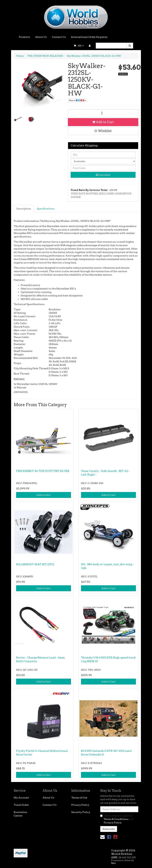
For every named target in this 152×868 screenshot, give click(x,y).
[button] (103, 131)
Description (24, 209)
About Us (41, 37)
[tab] (24, 209)
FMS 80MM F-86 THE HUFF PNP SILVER (43, 471)
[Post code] (103, 168)
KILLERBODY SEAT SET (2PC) (35, 564)
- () (79, 46)
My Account (21, 798)
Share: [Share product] (78, 100)
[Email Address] (119, 809)
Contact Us (59, 37)
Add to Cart (103, 122)
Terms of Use (79, 798)
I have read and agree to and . (117, 819)
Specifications (46, 209)
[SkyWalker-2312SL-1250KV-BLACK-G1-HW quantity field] (103, 113)
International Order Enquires (89, 37)
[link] (109, 837)
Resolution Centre (20, 814)
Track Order (21, 805)
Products (24, 37)
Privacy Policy (80, 805)
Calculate (103, 175)
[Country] (103, 161)
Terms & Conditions (116, 819)
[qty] (103, 155)
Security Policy (81, 812)
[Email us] (102, 837)
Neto (113, 863)
